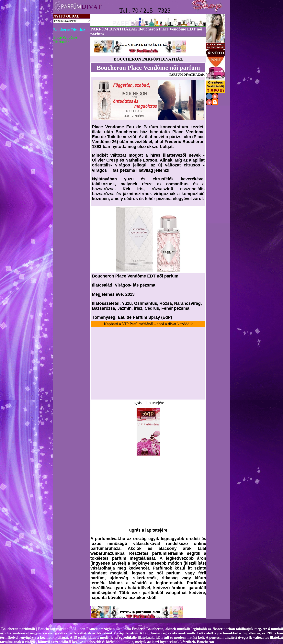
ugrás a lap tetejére (148, 403)
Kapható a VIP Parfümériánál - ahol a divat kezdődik (148, 324)
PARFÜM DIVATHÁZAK (187, 75)
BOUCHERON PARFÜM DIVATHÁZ (148, 59)
